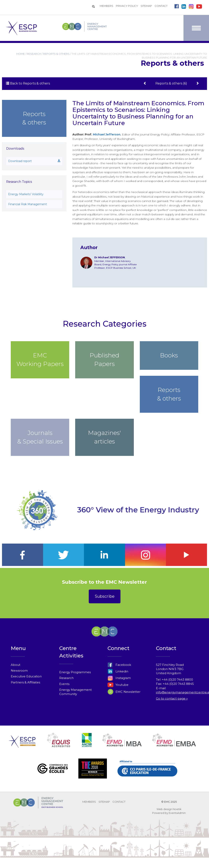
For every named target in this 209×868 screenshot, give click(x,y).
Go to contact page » (172, 698)
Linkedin (118, 671)
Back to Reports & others (28, 83)
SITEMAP (146, 6)
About (16, 665)
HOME (21, 54)
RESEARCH (34, 54)
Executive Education (26, 676)
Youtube (118, 685)
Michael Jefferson (107, 134)
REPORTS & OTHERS (56, 54)
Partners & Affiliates (25, 682)
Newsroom (19, 671)
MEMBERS (106, 6)
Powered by (160, 813)
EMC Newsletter (124, 692)
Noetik (177, 809)
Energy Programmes (75, 672)
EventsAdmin (177, 813)
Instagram (119, 678)
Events (64, 684)
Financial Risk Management (28, 204)
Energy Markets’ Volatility (26, 194)
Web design (164, 809)
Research (66, 678)
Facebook (119, 665)
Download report (34, 161)
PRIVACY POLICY (127, 6)
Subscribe (105, 596)
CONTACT (161, 6)
